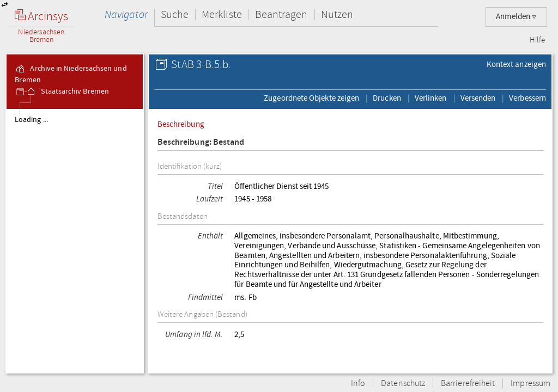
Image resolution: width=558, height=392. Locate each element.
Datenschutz (403, 384)
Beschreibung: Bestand (201, 142)
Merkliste (222, 14)
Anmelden (516, 17)
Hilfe (537, 40)
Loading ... (31, 120)
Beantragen (281, 14)
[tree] (75, 241)
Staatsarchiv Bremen (67, 91)
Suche (175, 14)
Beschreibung (181, 124)
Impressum (530, 384)
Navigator (126, 14)
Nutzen (337, 14)
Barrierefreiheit (468, 384)
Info (358, 384)
